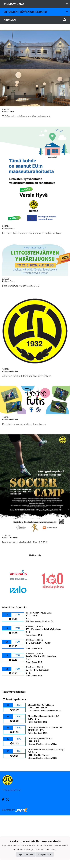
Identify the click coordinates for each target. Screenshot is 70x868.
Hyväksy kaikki (26, 854)
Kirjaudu (35, 20)
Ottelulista (9, 734)
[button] (5, 50)
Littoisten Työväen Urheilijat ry (37, 12)
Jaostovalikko (37, 4)
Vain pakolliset (45, 854)
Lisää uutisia (35, 608)
